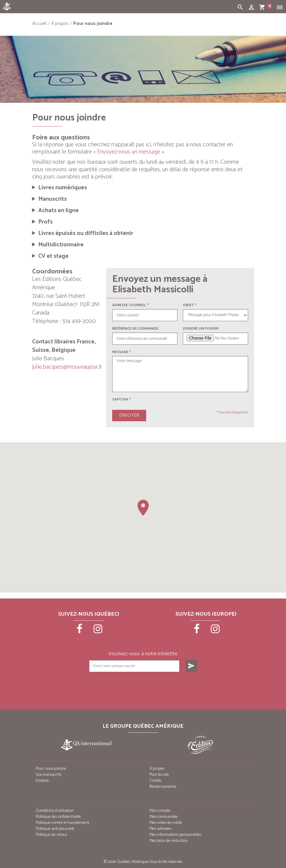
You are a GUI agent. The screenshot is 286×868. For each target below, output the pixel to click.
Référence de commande (135, 329)
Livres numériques (63, 188)
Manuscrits (52, 199)
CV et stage (53, 256)
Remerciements (163, 787)
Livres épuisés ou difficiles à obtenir (86, 233)
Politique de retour (52, 835)
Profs (45, 222)
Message (120, 352)
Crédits (155, 781)
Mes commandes (164, 817)
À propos (157, 769)
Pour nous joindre (51, 769)
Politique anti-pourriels (55, 829)
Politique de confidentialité (58, 817)
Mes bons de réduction (169, 841)
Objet (188, 305)
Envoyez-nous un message (129, 152)
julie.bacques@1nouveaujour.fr (67, 367)
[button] (143, 508)
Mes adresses (160, 829)
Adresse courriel (129, 305)
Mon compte (160, 811)
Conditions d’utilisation (55, 811)
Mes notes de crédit (166, 823)
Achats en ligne (58, 211)
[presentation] (143, 687)
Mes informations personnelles (175, 835)
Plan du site (159, 775)
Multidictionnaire (61, 245)
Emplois (42, 781)
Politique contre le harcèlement (63, 823)
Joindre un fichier (201, 329)
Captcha (121, 399)
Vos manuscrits (49, 775)
